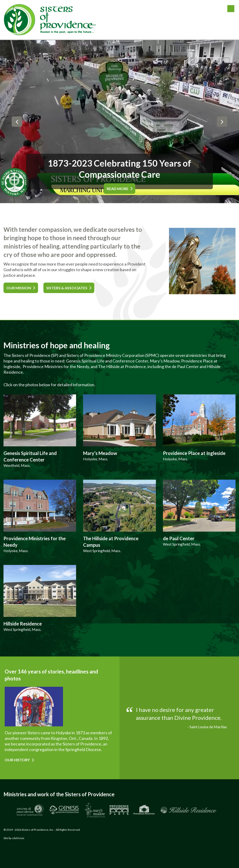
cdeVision (18, 838)
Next (222, 122)
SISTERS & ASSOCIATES (67, 288)
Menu (231, 9)
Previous (17, 122)
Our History (17, 760)
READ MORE (118, 189)
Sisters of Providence (50, 20)
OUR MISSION (19, 288)
